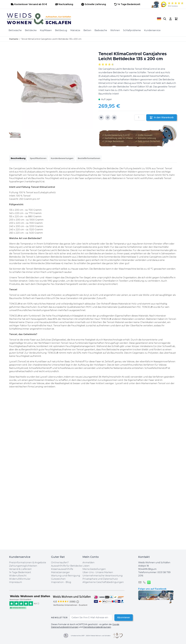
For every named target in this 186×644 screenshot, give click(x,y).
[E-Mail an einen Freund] (114, 118)
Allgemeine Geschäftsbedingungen (103, 582)
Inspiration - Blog (61, 582)
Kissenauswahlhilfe (62, 569)
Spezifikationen (38, 158)
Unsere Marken (104, 572)
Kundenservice (152, 30)
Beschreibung (18, 158)
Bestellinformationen (89, 158)
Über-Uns (88, 572)
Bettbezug (61, 30)
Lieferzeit (26, 569)
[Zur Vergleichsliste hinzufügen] (108, 118)
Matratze (75, 30)
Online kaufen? (60, 563)
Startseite (14, 39)
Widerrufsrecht (18, 576)
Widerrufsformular (20, 579)
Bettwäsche (15, 30)
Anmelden (89, 563)
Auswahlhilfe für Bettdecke (67, 566)
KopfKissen (46, 30)
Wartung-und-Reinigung (66, 576)
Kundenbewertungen (62, 158)
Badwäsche (101, 30)
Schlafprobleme (132, 30)
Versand (14, 569)
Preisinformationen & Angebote (28, 563)
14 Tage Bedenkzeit (20, 572)
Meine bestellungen (94, 569)
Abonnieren (123, 617)
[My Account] (170, 19)
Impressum (16, 582)
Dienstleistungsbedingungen (97, 627)
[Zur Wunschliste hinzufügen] (101, 118)
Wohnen (115, 30)
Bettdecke (31, 30)
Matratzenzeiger (60, 572)
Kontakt (144, 557)
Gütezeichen (58, 579)
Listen (86, 566)
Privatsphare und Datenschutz (100, 579)
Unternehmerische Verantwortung (103, 576)
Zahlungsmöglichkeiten (23, 566)
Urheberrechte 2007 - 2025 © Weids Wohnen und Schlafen (91, 636)
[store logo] (78, 19)
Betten (87, 30)
